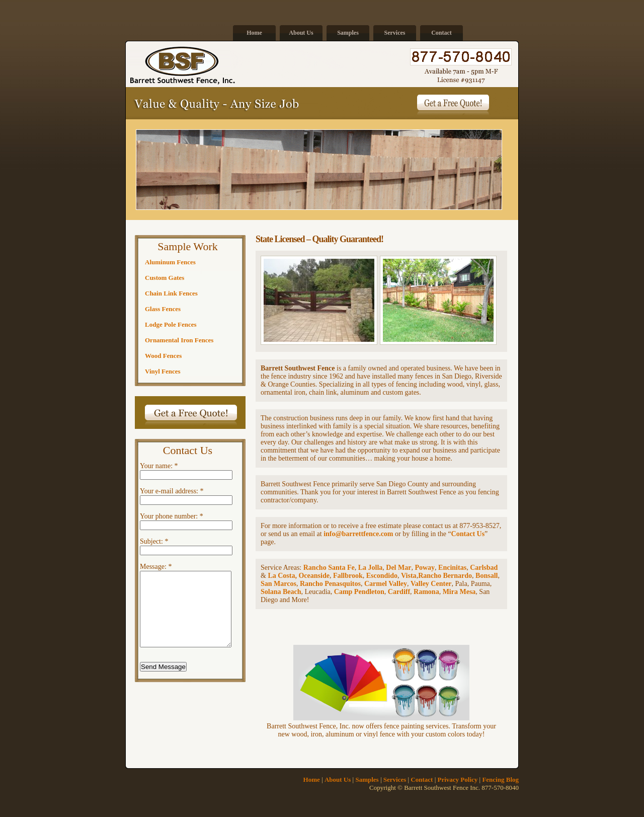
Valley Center (431, 584)
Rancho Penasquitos (330, 584)
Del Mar (398, 568)
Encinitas (452, 568)
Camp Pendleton (359, 592)
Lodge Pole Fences (171, 324)
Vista (409, 576)
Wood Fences (163, 356)
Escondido (382, 576)
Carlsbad (484, 568)
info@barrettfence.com (358, 534)
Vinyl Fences (163, 371)
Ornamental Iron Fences (179, 340)
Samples (348, 33)
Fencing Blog (500, 779)
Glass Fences (163, 309)
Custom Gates (165, 278)
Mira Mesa (459, 592)
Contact (441, 33)
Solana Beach (281, 592)
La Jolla (371, 568)
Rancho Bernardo (445, 576)
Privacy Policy (458, 779)
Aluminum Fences (170, 262)
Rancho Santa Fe (329, 568)
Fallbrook (348, 576)
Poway (425, 568)
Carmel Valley (386, 584)
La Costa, (283, 576)
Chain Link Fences (171, 293)
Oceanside (314, 576)
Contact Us (468, 534)
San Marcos (278, 584)
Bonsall (487, 576)
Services (395, 33)
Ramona (426, 592)
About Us (301, 33)
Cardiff (399, 592)
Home (254, 33)
